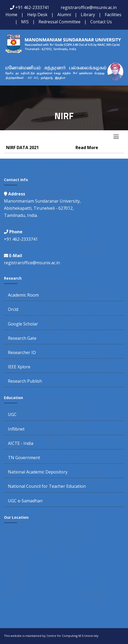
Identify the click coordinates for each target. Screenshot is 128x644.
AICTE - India (21, 443)
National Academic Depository (38, 472)
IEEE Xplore (19, 367)
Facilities (113, 15)
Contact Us (101, 22)
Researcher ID (22, 352)
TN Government (24, 458)
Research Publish (25, 381)
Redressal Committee (60, 22)
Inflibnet (16, 429)
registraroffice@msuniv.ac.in (89, 7)
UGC (12, 414)
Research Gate (22, 338)
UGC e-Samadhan (25, 501)
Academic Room (23, 295)
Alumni (64, 15)
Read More (87, 147)
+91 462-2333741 (32, 7)
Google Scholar (23, 324)
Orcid (13, 309)
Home (11, 15)
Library (88, 15)
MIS (25, 22)
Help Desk (37, 15)
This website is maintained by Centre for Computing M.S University (51, 636)
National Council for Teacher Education (47, 486)
